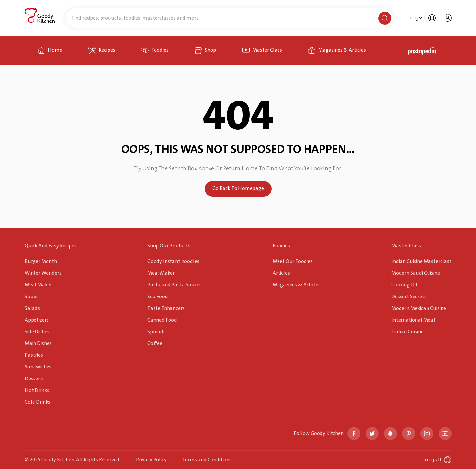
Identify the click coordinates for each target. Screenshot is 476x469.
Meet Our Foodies (293, 262)
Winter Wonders (43, 273)
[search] (385, 18)
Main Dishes (38, 344)
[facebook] (354, 434)
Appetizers (37, 320)
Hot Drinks (37, 390)
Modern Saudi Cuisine (416, 273)
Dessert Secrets (409, 297)
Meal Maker (38, 285)
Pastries (34, 355)
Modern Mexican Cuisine (419, 308)
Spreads (156, 332)
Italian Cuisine (408, 332)
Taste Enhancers (166, 308)
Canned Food (162, 320)
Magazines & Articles (297, 285)
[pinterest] (409, 434)
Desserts (35, 379)
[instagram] (427, 434)
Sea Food (158, 297)
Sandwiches (38, 367)
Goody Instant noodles (173, 262)
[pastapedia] (423, 50)
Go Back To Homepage (238, 189)
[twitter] (372, 434)
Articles (281, 273)
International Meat (414, 320)
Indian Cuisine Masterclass (422, 262)
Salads (32, 308)
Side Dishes (37, 332)
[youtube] (445, 434)
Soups (32, 297)
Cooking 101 (404, 285)
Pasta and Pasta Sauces (175, 285)
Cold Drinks (38, 402)
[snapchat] (390, 434)
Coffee (155, 344)
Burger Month (41, 262)
